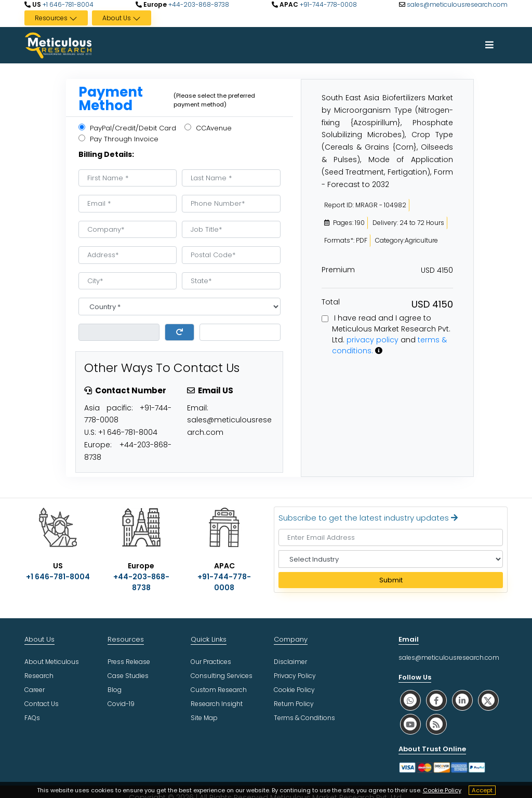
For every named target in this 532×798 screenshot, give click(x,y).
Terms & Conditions (304, 718)
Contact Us (42, 704)
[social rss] (436, 724)
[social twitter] (488, 700)
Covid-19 (121, 704)
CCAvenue (208, 128)
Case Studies (128, 676)
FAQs (32, 718)
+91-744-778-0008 (328, 4)
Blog (115, 690)
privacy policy (373, 340)
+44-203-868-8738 (198, 4)
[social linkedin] (462, 700)
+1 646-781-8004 (67, 4)
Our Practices (211, 662)
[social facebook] (436, 700)
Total (331, 302)
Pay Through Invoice (118, 139)
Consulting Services (222, 676)
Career (35, 690)
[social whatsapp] (410, 700)
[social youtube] (410, 724)
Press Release (129, 662)
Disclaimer (290, 662)
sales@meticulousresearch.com (457, 4)
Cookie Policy (442, 790)
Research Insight (217, 704)
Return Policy (294, 704)
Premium (338, 270)
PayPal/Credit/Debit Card (127, 128)
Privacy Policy (295, 676)
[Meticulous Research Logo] (58, 45)
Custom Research (219, 690)
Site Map (204, 718)
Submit (391, 580)
